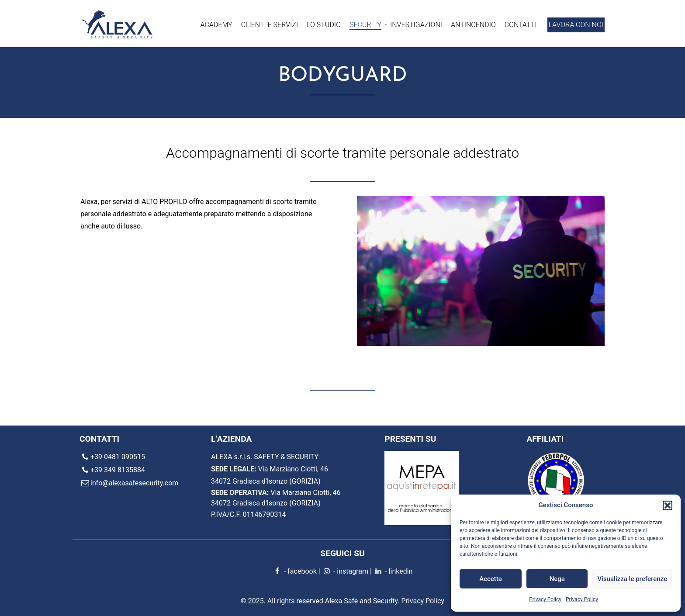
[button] (668, 505)
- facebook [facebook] (295, 571)
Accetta (491, 579)
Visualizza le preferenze (632, 579)
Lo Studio (324, 25)
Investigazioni (416, 25)
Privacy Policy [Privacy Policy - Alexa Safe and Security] (423, 601)
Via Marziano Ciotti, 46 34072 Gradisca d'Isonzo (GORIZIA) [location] (276, 498)
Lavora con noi (576, 25)
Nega (557, 579)
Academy (216, 25)
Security (365, 25)
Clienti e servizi (270, 25)
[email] (145, 484)
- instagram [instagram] (345, 571)
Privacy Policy (545, 599)
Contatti (521, 25)
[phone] (145, 457)
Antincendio (473, 25)
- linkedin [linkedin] (393, 571)
